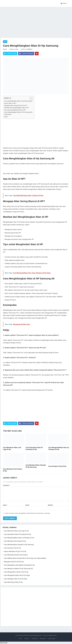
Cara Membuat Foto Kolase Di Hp (15, 541)
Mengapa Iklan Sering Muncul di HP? (16, 105)
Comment (6, 485)
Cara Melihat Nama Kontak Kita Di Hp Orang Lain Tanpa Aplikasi (25, 558)
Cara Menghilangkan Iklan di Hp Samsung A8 (18, 101)
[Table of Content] (31, 98)
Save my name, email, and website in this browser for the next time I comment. (28, 513)
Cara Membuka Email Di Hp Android (16, 555)
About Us (27, 639)
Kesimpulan (8, 114)
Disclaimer (43, 639)
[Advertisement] (36, 21)
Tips (5, 42)
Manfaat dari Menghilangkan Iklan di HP (16, 108)
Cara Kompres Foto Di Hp (57, 466)
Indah (5, 49)
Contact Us (35, 639)
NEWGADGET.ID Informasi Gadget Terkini (31, 635)
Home (21, 639)
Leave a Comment (27, 49)
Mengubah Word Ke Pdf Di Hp (14, 562)
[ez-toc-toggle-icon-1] (30, 98)
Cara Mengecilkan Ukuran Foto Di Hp (16, 572)
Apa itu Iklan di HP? (10, 103)
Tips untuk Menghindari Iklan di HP (15, 110)
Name (5, 505)
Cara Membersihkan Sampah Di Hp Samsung (19, 545)
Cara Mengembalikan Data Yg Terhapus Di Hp (19, 538)
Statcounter (4, 643)
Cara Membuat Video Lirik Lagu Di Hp (16, 531)
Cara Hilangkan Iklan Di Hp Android (15, 579)
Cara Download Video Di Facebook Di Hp (17, 534)
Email (28, 505)
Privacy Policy (52, 639)
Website (50, 505)
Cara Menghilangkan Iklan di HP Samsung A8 (18, 112)
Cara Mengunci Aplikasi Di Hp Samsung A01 (18, 569)
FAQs (6, 117)
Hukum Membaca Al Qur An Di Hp (15, 551)
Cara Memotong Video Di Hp (13, 582)
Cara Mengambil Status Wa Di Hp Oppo (17, 575)
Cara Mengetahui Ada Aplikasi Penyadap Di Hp (19, 565)
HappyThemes (53, 635)
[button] (64, 3)
